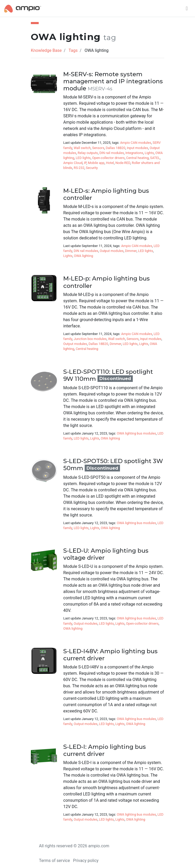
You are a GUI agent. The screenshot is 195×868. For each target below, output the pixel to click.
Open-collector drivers (108, 158)
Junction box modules (90, 339)
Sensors (98, 148)
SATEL (155, 158)
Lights (149, 153)
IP (85, 163)
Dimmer (131, 251)
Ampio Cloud (73, 163)
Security (92, 168)
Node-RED (123, 163)
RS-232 (79, 168)
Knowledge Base (46, 50)
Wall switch (82, 148)
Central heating (137, 158)
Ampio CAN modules (136, 143)
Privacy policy (86, 861)
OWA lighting (84, 256)
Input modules (137, 148)
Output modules (112, 251)
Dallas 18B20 (115, 148)
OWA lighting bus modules (136, 433)
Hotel (110, 163)
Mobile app (96, 163)
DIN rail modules (112, 153)
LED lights (83, 158)
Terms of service (54, 861)
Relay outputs (88, 153)
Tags (73, 50)
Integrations (134, 153)
